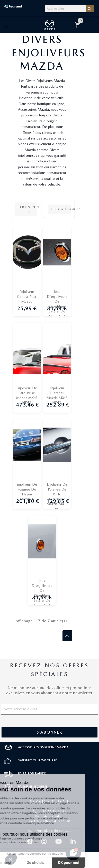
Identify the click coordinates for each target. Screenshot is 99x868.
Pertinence (28, 209)
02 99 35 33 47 (54, 811)
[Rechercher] (65, 8)
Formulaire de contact (50, 830)
